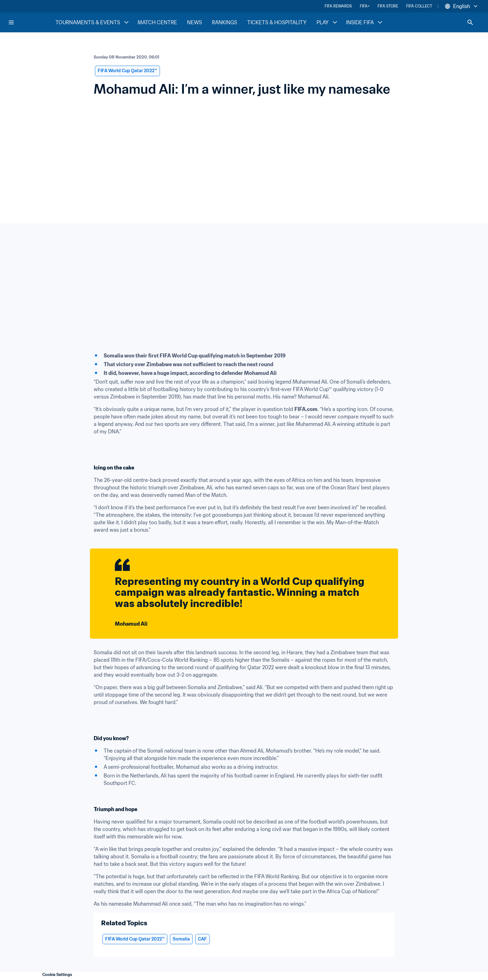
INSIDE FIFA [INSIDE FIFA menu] (365, 22)
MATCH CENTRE (157, 22)
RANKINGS (225, 22)
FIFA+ (365, 6)
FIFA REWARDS (338, 6)
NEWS (195, 22)
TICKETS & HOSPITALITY (277, 22)
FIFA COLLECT (419, 6)
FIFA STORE (388, 6)
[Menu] (11, 22)
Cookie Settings (57, 975)
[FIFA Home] (31, 22)
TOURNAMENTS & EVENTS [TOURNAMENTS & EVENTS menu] (93, 22)
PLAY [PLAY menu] (328, 22)
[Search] (470, 22)
